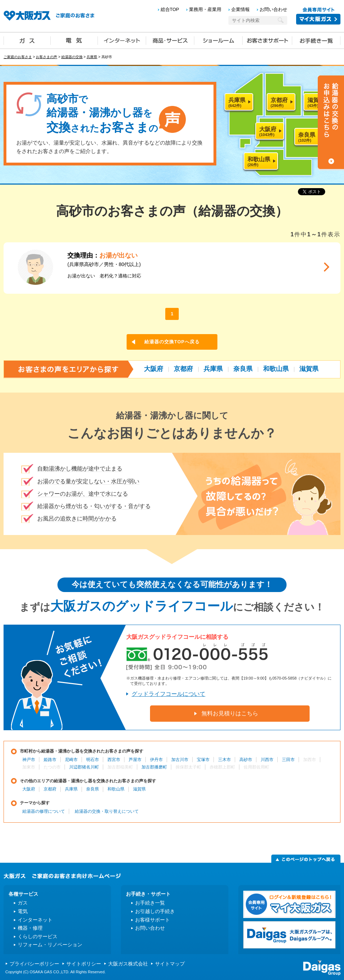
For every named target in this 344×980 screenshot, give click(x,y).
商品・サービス (170, 40)
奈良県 (243, 369)
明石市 (93, 760)
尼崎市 (71, 760)
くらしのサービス (38, 936)
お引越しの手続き (155, 911)
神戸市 (29, 760)
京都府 (183, 369)
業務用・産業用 (205, 9)
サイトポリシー (84, 964)
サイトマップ (170, 964)
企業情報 (240, 9)
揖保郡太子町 (188, 767)
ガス (27, 40)
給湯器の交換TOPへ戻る (172, 342)
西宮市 (114, 760)
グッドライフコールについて (168, 694)
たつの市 (52, 767)
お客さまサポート (267, 40)
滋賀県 (309, 369)
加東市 (29, 767)
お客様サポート (152, 920)
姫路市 (50, 760)
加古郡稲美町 (120, 767)
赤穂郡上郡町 (222, 767)
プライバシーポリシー (34, 964)
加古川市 (180, 760)
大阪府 (154, 369)
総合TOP (170, 9)
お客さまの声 (46, 57)
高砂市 (246, 760)
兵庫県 (92, 57)
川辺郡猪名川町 (84, 767)
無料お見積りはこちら (230, 713)
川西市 (267, 760)
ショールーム (218, 40)
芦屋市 (135, 760)
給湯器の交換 (72, 57)
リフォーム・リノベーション (50, 945)
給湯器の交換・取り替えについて (107, 811)
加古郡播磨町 (154, 767)
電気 (74, 40)
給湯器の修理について (44, 811)
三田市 (288, 760)
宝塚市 (203, 760)
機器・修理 (30, 928)
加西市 (310, 760)
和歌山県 (276, 369)
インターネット (122, 40)
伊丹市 (156, 760)
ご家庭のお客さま (18, 57)
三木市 (224, 760)
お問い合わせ (273, 9)
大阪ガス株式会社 (128, 964)
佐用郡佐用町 (256, 767)
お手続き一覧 (316, 40)
